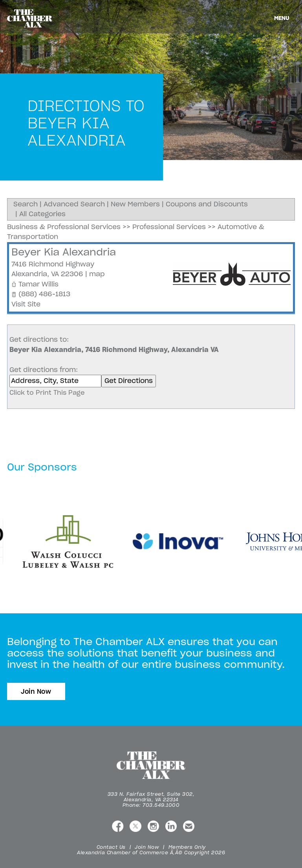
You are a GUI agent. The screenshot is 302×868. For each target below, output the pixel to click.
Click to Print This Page (47, 392)
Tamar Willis (38, 284)
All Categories (42, 214)
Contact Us (111, 847)
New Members (135, 204)
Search (26, 204)
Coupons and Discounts (207, 204)
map (97, 274)
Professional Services (169, 227)
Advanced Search (74, 204)
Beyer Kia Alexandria (64, 252)
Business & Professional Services (64, 227)
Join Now (36, 691)
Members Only (187, 847)
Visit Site (26, 304)
